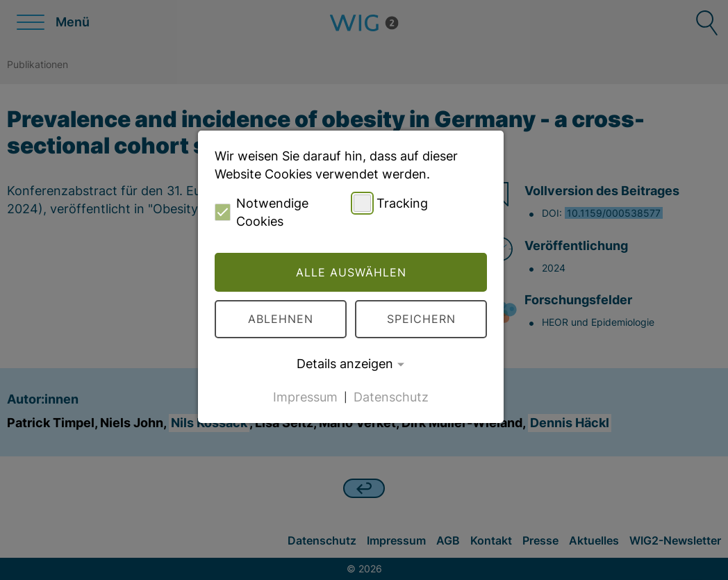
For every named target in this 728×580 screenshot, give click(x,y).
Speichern (421, 319)
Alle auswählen (351, 272)
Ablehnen (281, 319)
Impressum (305, 396)
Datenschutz (391, 396)
